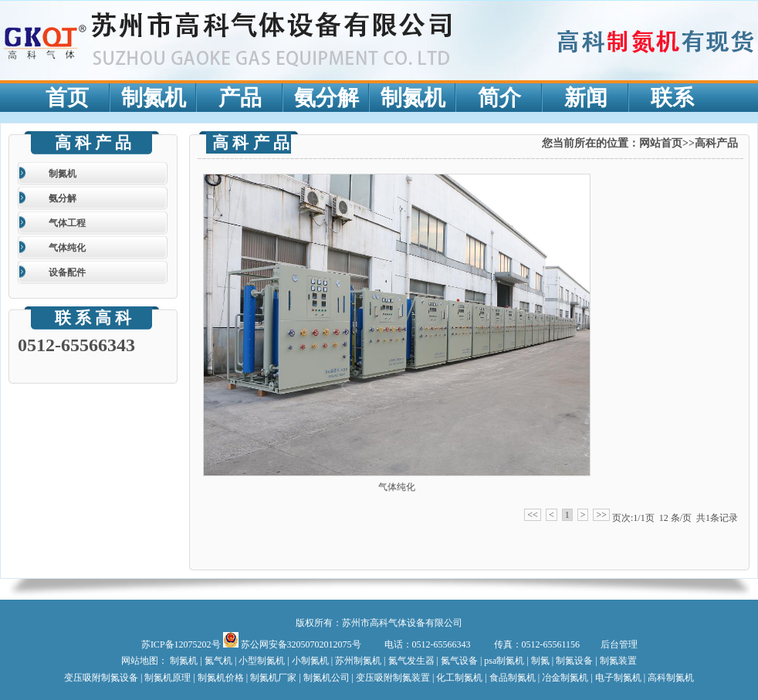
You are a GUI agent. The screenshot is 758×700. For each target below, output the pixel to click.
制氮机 (63, 174)
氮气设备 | (461, 661)
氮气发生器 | (415, 661)
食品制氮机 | (514, 678)
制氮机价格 (222, 678)
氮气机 (218, 661)
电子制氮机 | (620, 678)
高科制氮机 (671, 678)
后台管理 (619, 644)
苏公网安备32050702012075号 (293, 644)
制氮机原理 (168, 678)
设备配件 (67, 272)
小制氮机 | (312, 661)
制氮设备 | (576, 661)
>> (601, 515)
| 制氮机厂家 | (274, 678)
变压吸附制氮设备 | (104, 678)
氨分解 (63, 198)
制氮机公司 (327, 678)
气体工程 (67, 223)
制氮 (541, 661)
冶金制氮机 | (567, 678)
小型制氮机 (263, 661)
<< (533, 515)
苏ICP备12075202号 (182, 644)
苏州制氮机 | (361, 661)
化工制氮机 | (462, 678)
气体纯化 (67, 248)
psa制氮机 (504, 661)
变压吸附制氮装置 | (396, 678)
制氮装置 (618, 661)
